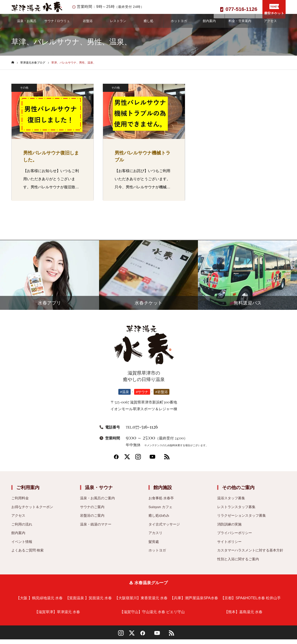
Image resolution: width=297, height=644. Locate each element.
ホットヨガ (179, 26)
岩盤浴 (88, 26)
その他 (24, 92)
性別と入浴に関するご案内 (238, 564)
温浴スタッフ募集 (231, 503)
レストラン (118, 26)
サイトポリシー (229, 546)
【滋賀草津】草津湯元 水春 (57, 617)
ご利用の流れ (22, 529)
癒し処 (148, 26)
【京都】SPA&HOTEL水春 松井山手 (251, 603)
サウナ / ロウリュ (57, 26)
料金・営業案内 (240, 26)
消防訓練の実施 (229, 529)
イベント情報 (22, 546)
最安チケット (274, 10)
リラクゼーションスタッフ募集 (242, 520)
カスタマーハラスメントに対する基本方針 (250, 555)
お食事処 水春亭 (161, 503)
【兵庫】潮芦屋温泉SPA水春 (194, 603)
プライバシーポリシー (235, 537)
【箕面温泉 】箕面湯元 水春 (89, 603)
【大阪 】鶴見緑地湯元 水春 (40, 603)
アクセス (270, 26)
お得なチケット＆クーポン (32, 511)
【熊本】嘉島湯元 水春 (243, 617)
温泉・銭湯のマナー (96, 529)
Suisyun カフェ (160, 511)
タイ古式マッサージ (164, 529)
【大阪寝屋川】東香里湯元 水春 (141, 603)
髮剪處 (154, 546)
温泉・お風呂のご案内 (97, 503)
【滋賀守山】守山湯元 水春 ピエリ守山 (152, 617)
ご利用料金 (20, 503)
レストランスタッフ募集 (236, 511)
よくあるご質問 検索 (27, 555)
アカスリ (155, 537)
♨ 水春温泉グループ (148, 587)
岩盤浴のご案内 (92, 520)
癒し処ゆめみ (159, 520)
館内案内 (209, 26)
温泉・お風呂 (27, 26)
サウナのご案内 (92, 511)
